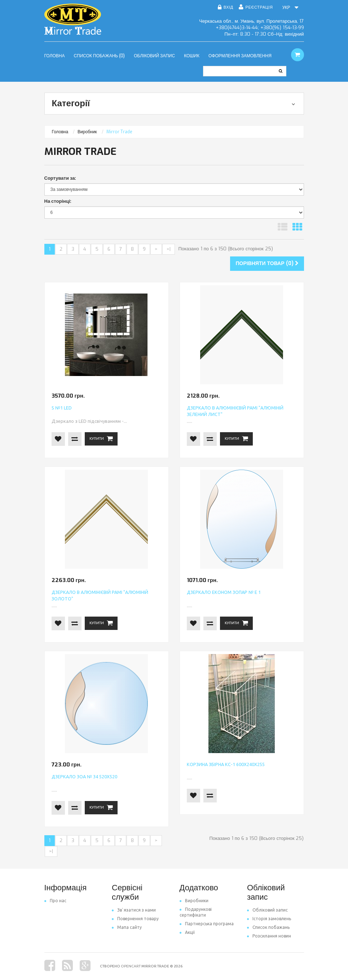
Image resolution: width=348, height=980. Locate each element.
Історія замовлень (269, 919)
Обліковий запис (267, 910)
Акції (187, 932)
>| (169, 249)
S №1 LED (60, 408)
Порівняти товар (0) (267, 263)
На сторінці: (58, 201)
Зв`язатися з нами (134, 910)
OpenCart (131, 966)
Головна (60, 132)
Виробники (194, 901)
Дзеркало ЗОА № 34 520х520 (78, 777)
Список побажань (268, 927)
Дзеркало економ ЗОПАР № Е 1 (217, 593)
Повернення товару (135, 919)
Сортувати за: (60, 178)
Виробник (87, 132)
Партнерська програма (207, 924)
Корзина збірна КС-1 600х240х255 (219, 765)
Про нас (55, 901)
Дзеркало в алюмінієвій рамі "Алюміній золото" (102, 593)
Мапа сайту (127, 927)
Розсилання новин (269, 936)
